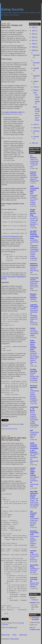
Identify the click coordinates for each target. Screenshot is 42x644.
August (36, 81)
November (36, 63)
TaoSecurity (34, 278)
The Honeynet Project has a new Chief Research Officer (34, 522)
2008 (34, 50)
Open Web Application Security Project (34, 494)
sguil (16, 627)
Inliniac (33, 328)
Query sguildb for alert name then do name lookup (14, 439)
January (36, 136)
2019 (34, 27)
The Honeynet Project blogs (33, 514)
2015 (34, 31)
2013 (34, 34)
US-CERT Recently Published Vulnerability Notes (34, 235)
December (36, 55)
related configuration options (13, 112)
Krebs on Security (33, 173)
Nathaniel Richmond (36, 619)
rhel (12, 428)
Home (15, 635)
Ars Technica (33, 157)
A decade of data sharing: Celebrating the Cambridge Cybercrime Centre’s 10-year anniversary (34, 316)
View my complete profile (35, 629)
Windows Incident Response (34, 296)
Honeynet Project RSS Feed (34, 533)
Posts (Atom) (15, 639)
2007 (34, 143)
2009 (34, 47)
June (35, 87)
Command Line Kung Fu (34, 579)
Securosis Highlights (34, 386)
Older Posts (23, 635)
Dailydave (33, 598)
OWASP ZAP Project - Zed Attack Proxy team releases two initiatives (34, 502)
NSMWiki (33, 603)
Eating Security (12, 9)
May (35, 90)
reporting (11, 627)
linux (9, 428)
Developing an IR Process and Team (35, 570)
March (36, 128)
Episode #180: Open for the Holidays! (35, 585)
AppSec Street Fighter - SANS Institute (33, 472)
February (37, 131)
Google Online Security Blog (33, 212)
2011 (34, 40)
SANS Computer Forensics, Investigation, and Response (34, 448)
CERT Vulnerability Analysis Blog (34, 189)
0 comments (5, 425)
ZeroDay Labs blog (34, 370)
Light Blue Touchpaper (34, 306)
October (36, 68)
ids (7, 428)
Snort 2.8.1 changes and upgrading (12, 26)
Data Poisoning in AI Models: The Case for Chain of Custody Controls (34, 199)
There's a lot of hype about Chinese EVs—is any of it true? (34, 163)
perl (7, 627)
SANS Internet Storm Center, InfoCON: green (33, 345)
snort (16, 428)
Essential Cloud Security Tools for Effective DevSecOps (34, 377)
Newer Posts (5, 635)
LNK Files (33, 299)
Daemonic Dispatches (34, 264)
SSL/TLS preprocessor (12, 236)
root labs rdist (33, 552)
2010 (34, 44)
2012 (34, 37)
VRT (32, 430)
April (35, 124)
